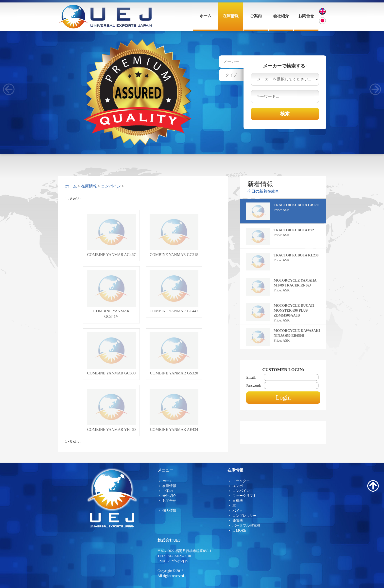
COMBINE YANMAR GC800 (111, 354)
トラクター (241, 481)
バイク (238, 511)
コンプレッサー (244, 516)
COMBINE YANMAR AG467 (111, 235)
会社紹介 (281, 16)
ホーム (206, 16)
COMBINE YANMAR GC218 (174, 235)
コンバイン (111, 186)
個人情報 (169, 511)
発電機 (238, 521)
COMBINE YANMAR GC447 (174, 292)
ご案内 (256, 16)
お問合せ (306, 16)
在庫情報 (231, 16)
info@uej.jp (179, 561)
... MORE (239, 530)
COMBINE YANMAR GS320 (174, 354)
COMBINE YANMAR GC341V (111, 294)
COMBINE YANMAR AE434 (174, 410)
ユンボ (238, 486)
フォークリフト (244, 496)
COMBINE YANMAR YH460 (111, 410)
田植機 (238, 501)
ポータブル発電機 (246, 525)
